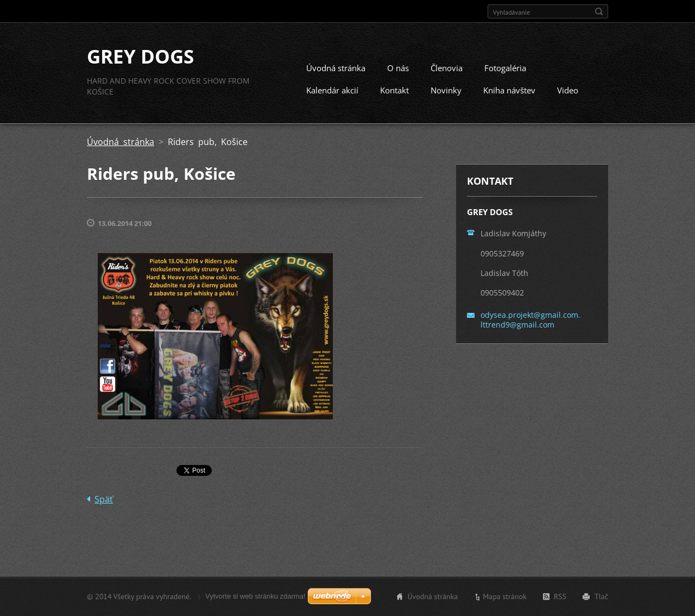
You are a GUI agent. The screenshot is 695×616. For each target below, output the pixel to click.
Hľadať (599, 11)
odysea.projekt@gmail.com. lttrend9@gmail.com (530, 320)
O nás (398, 68)
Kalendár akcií (332, 91)
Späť (104, 500)
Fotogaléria (505, 68)
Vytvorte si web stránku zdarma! (255, 596)
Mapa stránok (505, 596)
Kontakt (394, 91)
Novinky (446, 91)
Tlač (601, 596)
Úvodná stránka (336, 68)
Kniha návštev (509, 91)
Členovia (447, 68)
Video (568, 91)
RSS (560, 596)
